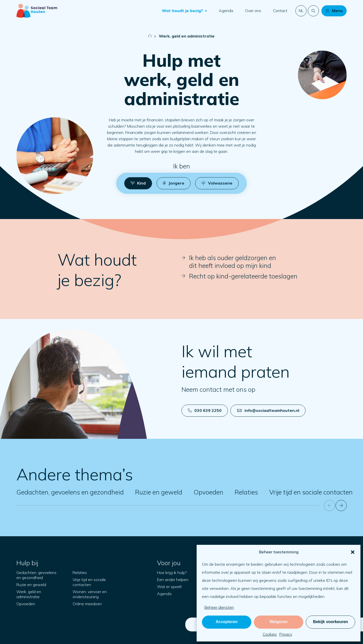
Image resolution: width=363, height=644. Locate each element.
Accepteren (226, 622)
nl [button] (301, 11)
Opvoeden (208, 492)
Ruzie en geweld (159, 492)
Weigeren (279, 622)
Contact (280, 11)
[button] (353, 552)
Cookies (270, 634)
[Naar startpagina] (37, 11)
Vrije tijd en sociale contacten (311, 492)
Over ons (253, 11)
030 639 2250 (205, 410)
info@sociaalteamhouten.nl (268, 410)
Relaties (246, 492)
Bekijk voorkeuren (331, 622)
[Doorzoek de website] (313, 11)
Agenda (226, 11)
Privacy (286, 634)
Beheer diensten (219, 607)
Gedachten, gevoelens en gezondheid (70, 492)
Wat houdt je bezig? (183, 11)
